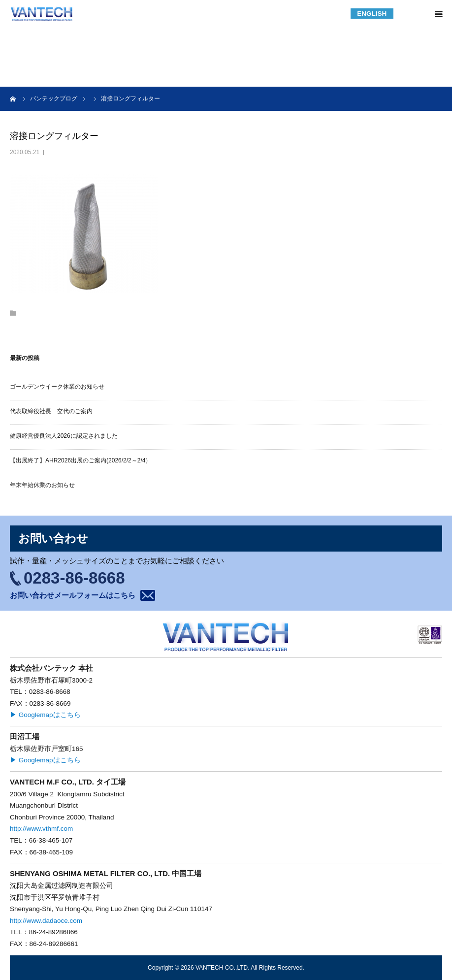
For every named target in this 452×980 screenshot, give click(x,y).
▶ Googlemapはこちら (45, 715)
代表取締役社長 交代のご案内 (51, 411)
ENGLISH (372, 14)
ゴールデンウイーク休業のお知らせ (57, 387)
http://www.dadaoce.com (46, 921)
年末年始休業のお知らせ (42, 485)
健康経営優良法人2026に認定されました (64, 436)
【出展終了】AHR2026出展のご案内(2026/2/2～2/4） (81, 460)
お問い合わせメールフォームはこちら (73, 595)
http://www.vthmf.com (41, 829)
